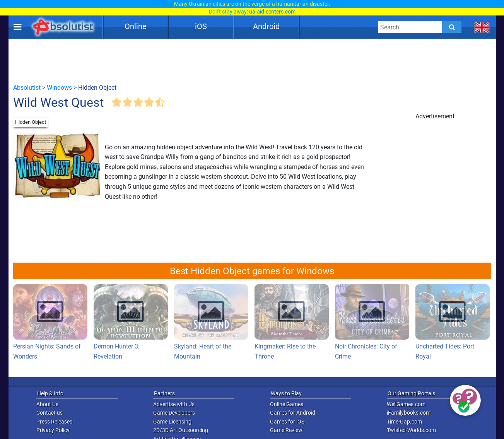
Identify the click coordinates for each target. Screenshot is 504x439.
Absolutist (27, 88)
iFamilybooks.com (409, 413)
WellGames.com (406, 404)
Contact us (50, 413)
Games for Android (293, 413)
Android (266, 26)
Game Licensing (172, 422)
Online (136, 26)
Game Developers (174, 413)
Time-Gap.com (404, 422)
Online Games (287, 404)
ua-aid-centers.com (272, 12)
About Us (47, 404)
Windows (59, 88)
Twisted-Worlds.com (411, 430)
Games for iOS (287, 422)
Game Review (286, 430)
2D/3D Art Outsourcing (181, 430)
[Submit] (452, 27)
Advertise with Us (174, 404)
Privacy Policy (53, 430)
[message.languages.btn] (482, 27)
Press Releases (54, 422)
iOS (201, 26)
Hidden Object (31, 122)
